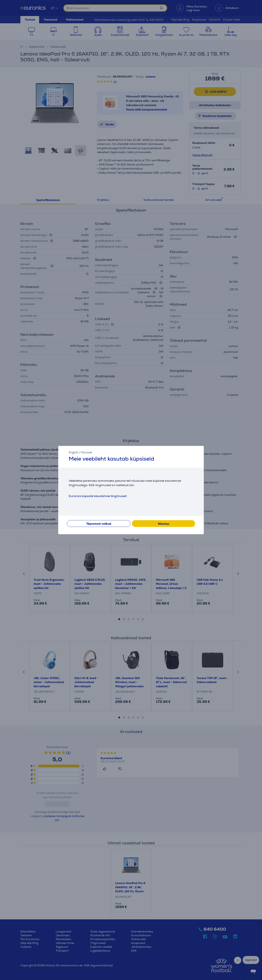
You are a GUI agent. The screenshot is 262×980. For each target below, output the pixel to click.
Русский (87, 452)
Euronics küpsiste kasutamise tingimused (98, 496)
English (74, 452)
